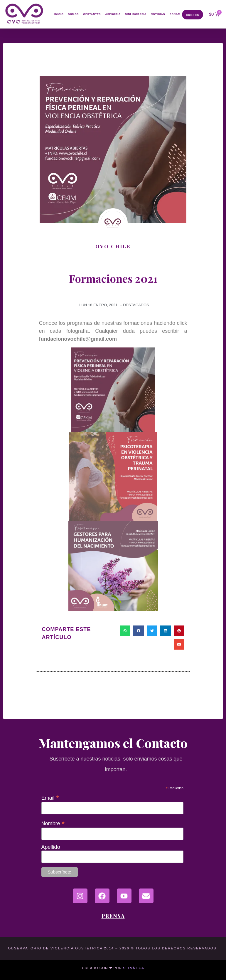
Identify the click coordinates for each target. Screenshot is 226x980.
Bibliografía (136, 14)
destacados (136, 305)
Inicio (59, 14)
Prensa (113, 916)
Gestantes (92, 14)
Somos (73, 14)
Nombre (53, 823)
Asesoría (113, 14)
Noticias (158, 14)
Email (50, 798)
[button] (125, 631)
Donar (175, 14)
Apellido (51, 847)
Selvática (134, 968)
